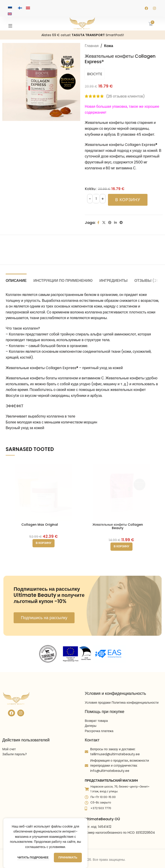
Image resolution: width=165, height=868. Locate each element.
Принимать (68, 857)
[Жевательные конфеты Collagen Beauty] (121, 490)
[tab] (16, 280)
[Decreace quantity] (90, 199)
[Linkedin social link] (115, 223)
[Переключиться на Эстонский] (10, 8)
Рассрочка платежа (99, 718)
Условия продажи (98, 690)
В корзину (128, 200)
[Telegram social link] (121, 223)
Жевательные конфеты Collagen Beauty (118, 526)
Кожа (109, 46)
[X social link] (104, 223)
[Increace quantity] (103, 199)
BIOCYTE (95, 74)
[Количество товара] (96, 199)
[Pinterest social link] (110, 223)
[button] (43, 543)
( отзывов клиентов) (125, 96)
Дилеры (91, 713)
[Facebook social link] (98, 223)
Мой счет (9, 737)
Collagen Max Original (40, 525)
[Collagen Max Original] (44, 490)
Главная (92, 46)
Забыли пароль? (15, 742)
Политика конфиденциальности (135, 690)
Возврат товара (96, 708)
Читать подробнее (33, 857)
